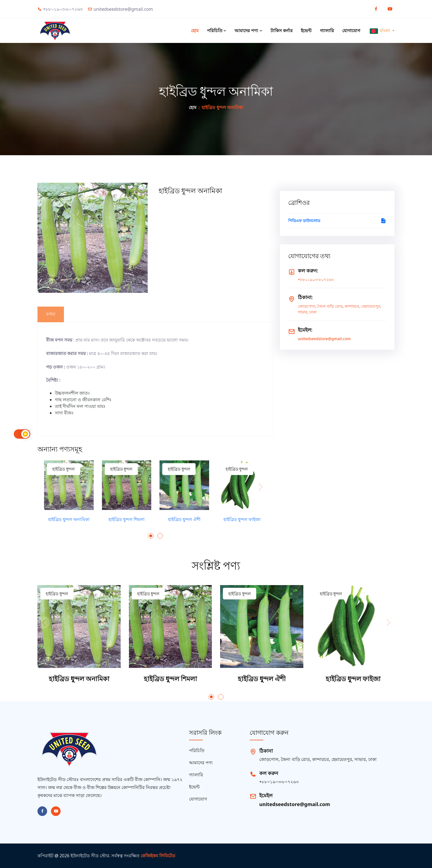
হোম (195, 31)
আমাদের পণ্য (248, 31)
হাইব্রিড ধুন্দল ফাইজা (242, 519)
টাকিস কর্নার (282, 31)
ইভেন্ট (306, 31)
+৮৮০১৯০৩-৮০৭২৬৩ (316, 279)
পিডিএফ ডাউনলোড (337, 221)
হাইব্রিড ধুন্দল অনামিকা (69, 519)
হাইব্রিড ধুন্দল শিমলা (127, 519)
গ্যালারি (327, 31)
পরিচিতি (217, 31)
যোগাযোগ (351, 31)
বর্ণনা (51, 314)
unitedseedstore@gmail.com (324, 339)
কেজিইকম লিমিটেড (158, 856)
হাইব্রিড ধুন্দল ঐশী (184, 519)
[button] (151, 536)
